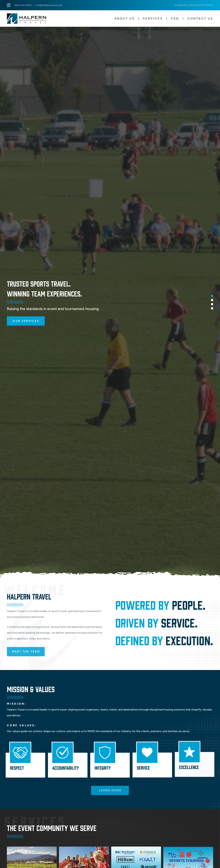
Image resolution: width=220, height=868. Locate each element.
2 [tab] (212, 300)
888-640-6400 (23, 5)
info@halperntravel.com (49, 5)
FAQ (175, 18)
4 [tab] (212, 308)
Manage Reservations (194, 5)
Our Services (26, 321)
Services (153, 18)
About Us (125, 18)
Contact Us (200, 18)
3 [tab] (212, 304)
